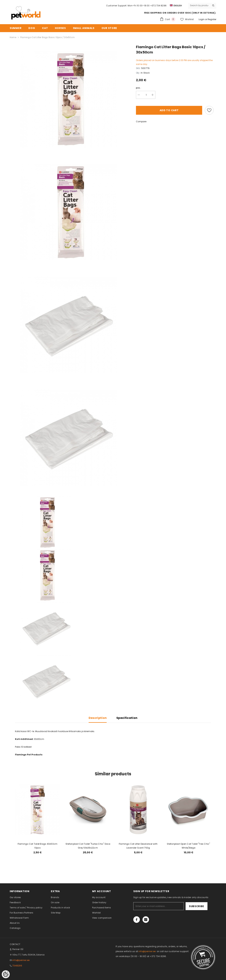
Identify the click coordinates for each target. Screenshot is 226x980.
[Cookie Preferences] (6, 974)
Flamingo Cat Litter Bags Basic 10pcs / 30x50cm (47, 37)
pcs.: (139, 88)
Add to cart (169, 110)
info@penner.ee (21, 960)
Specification (127, 718)
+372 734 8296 (158, 6)
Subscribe (197, 906)
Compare (141, 121)
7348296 (17, 966)
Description (98, 718)
